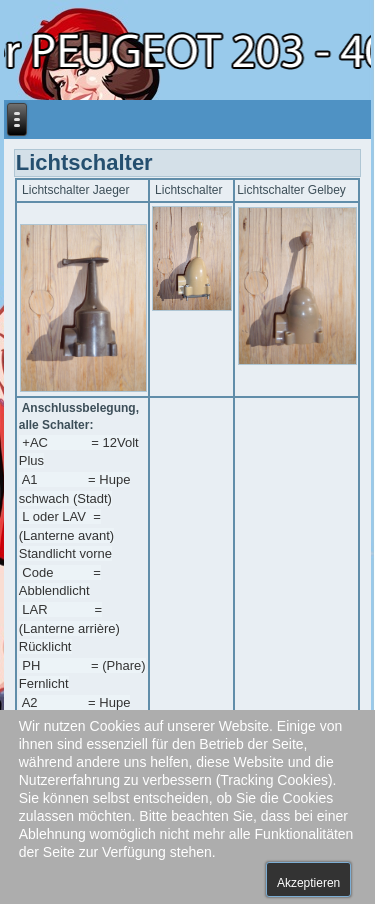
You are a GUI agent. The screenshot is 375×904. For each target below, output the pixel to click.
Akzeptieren (308, 883)
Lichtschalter (84, 162)
